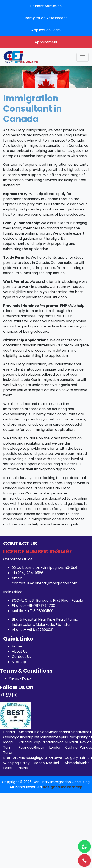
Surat (84, 763)
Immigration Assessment (46, 18)
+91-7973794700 (41, 606)
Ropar (39, 747)
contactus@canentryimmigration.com (45, 583)
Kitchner (72, 747)
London (55, 747)
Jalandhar (58, 732)
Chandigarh (13, 737)
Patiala (9, 732)
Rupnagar (27, 747)
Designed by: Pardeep (62, 787)
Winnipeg (11, 763)
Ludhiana (41, 732)
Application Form (46, 30)
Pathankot (43, 737)
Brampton (12, 758)
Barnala (25, 742)
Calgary (71, 758)
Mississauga (28, 758)
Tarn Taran (8, 750)
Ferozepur (58, 737)
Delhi (7, 768)
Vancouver (43, 763)
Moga (8, 742)
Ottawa (56, 758)
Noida (23, 768)
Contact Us (21, 657)
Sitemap (19, 662)
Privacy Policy (20, 678)
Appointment (46, 42)
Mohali (85, 732)
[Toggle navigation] (83, 57)
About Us (19, 651)
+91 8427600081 (40, 630)
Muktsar (72, 742)
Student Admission (46, 6)
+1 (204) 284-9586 (28, 573)
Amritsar (26, 732)
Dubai (54, 763)
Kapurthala (43, 742)
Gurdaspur (74, 737)
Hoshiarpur (28, 737)
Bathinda (72, 732)
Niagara (40, 758)
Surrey (24, 763)
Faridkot (56, 742)
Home (17, 646)
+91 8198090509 (40, 611)
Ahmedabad (75, 763)
